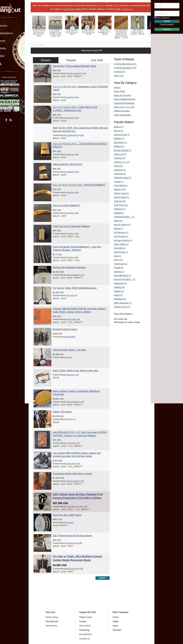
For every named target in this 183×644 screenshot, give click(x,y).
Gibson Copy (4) (120, 193)
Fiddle (114, 598)
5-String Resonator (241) (124, 64)
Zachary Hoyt (74, 521)
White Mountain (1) (122, 303)
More (9, 56)
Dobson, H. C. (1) (121, 162)
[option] (43, 26)
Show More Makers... (122, 314)
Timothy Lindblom (76, 73)
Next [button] (145, 28)
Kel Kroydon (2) (120, 236)
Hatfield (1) (118, 213)
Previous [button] (36, 28)
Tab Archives (54, 602)
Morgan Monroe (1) (122, 240)
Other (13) (117, 76)
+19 (84, 264)
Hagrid (72, 342)
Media (10, 48)
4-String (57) (118, 72)
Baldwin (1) (118, 138)
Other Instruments (121, 115)
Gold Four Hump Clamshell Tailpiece (74, 218)
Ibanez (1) (117, 228)
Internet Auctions (121, 111)
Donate (84, 598)
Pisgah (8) (117, 268)
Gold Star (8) (118, 201)
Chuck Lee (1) (119, 154)
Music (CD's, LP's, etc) (123, 107)
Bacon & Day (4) (120, 135)
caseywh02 (73, 322)
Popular (72, 60)
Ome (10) (117, 260)
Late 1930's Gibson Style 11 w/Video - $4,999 (141, 32)
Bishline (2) (118, 146)
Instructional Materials (123, 103)
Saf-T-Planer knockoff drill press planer (75, 513)
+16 (79, 358)
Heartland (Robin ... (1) (123, 217)
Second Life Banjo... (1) (123, 279)
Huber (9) (117, 221)
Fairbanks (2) (119, 174)
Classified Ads (55, 598)
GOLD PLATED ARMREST (69, 198)
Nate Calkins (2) (120, 244)
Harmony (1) (118, 209)
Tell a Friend (86, 602)
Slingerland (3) (119, 283)
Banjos (116, 87)
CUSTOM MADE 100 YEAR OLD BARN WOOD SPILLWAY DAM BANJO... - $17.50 (125, 34)
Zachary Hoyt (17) (121, 307)
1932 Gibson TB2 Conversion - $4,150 (75, 32)
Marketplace (13, 33)
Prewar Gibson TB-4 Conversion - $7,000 (92, 32)
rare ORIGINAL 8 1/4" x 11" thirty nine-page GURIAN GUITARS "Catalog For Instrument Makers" (77, 415)
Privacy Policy (90, 623)
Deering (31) (118, 158)
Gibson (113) (119, 189)
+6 (78, 283)
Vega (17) (117, 295)
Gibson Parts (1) (120, 197)
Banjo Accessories (121, 95)
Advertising (85, 606)
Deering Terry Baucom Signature (72, 257)
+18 (86, 73)
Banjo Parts (118, 91)
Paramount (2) (119, 264)
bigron (72, 400)
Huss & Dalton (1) (121, 225)
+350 (78, 225)
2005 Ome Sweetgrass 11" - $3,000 (108, 32)
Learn (9, 41)
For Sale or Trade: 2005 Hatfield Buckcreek (77, 276)
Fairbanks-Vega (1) (121, 178)
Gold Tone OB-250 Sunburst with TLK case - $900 (43, 33)
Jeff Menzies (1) (120, 232)
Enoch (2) (117, 166)
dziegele (72, 501)
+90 (83, 545)
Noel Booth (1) (120, 252)
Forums (10, 26)
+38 (82, 521)
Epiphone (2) (118, 170)
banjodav (73, 358)
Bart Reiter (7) (119, 142)
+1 (76, 400)
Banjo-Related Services (123, 99)
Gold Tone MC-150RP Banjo (70, 494)
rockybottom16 (75, 132)
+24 (84, 132)
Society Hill (77, 545)
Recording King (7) (121, 275)
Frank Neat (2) (119, 185)
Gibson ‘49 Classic (65, 392)
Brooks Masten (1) (121, 150)
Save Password (162, 18)
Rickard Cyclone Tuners (67, 315)
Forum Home (55, 593)
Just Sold (96, 60)
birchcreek (73, 306)
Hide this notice (134, 9)
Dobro (115, 593)
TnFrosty (72, 283)
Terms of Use (76, 623)
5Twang (72, 225)
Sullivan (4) (118, 291)
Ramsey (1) (118, 272)
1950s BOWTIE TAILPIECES (70, 160)
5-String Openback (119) (124, 68)
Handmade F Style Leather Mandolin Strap (77, 66)
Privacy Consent (107, 623)
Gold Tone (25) (120, 205)
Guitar (114, 602)
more (101, 554)
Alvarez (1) (118, 127)
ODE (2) (116, 256)
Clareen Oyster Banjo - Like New (72, 334)
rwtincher (73, 96)
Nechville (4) (118, 248)
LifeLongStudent (75, 264)
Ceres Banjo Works (77, 485)
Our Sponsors (87, 611)
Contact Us (85, 615)
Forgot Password (167, 24)
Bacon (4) (117, 131)
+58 (79, 96)
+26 (80, 306)
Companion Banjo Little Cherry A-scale (75, 454)
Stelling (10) (118, 287)
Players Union (87, 593)
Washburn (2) (119, 299)
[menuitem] (16, 26)
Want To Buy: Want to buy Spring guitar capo (78, 354)
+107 (87, 485)
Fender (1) (117, 182)
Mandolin (116, 606)
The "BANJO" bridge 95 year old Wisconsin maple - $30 (59, 33)
